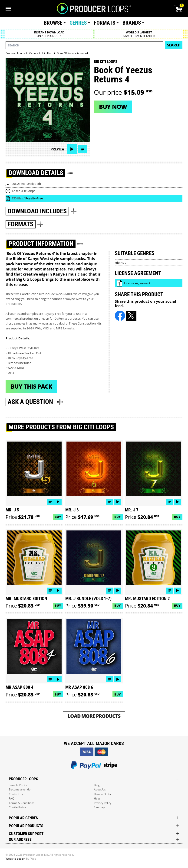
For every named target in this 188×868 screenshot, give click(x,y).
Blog (97, 785)
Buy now (113, 107)
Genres (78, 23)
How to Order (103, 794)
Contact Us (16, 794)
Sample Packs (18, 785)
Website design (15, 859)
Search (174, 45)
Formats (105, 23)
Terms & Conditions (22, 803)
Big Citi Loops (106, 62)
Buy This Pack (31, 386)
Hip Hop (121, 263)
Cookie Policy (17, 807)
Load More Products (94, 716)
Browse (53, 23)
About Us (100, 789)
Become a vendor (20, 789)
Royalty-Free (34, 198)
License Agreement (137, 283)
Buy (58, 517)
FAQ (12, 798)
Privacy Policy (103, 803)
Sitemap (99, 807)
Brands (132, 23)
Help (97, 798)
